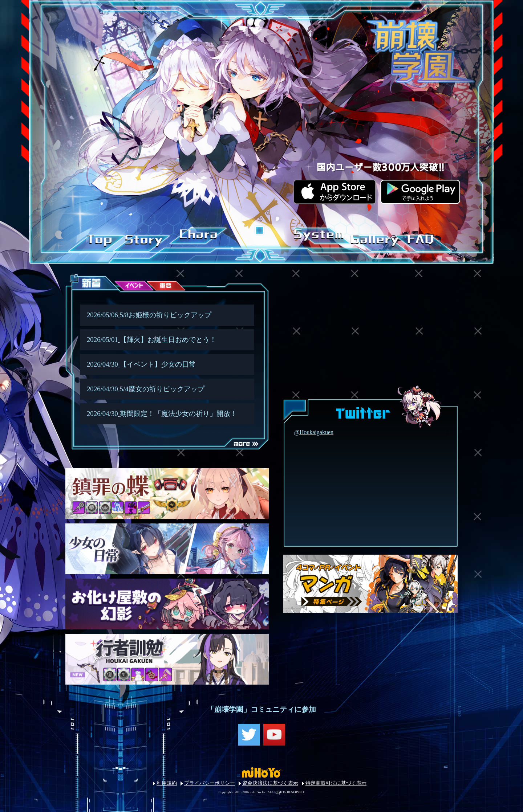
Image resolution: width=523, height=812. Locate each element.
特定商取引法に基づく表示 (336, 783)
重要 (159, 288)
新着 (96, 288)
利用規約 (167, 783)
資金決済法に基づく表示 (270, 783)
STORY (145, 237)
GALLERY (370, 237)
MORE (236, 455)
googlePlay (419, 191)
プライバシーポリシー (210, 783)
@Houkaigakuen (314, 432)
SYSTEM (317, 237)
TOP (98, 237)
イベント (128, 288)
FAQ (417, 237)
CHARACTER (197, 237)
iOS (334, 191)
